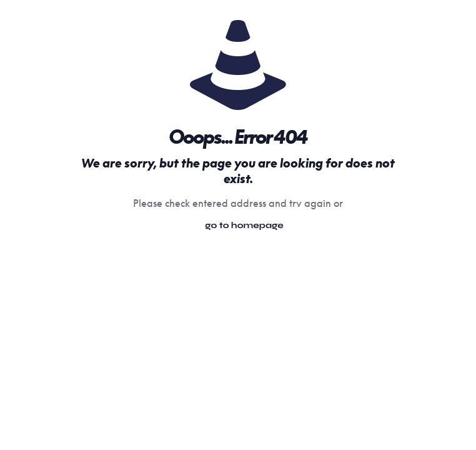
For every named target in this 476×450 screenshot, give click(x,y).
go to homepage (244, 225)
